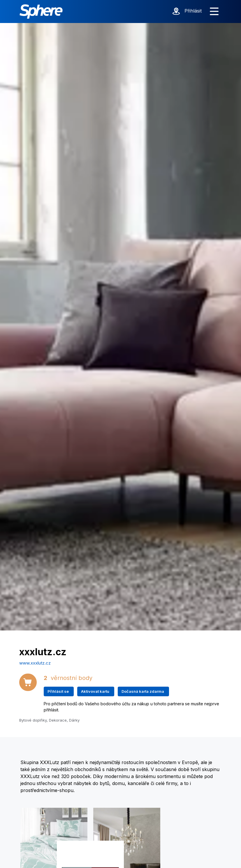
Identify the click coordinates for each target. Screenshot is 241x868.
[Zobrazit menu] (214, 12)
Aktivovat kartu (95, 691)
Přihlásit (193, 11)
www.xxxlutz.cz (35, 663)
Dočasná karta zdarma (143, 691)
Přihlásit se (58, 691)
